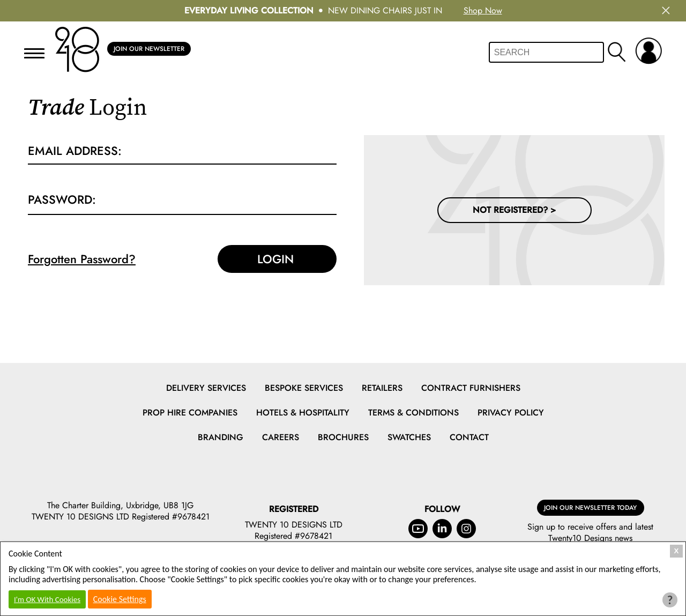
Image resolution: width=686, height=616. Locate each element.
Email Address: (75, 151)
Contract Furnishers (471, 388)
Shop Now (483, 10)
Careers (281, 437)
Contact (469, 437)
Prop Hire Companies (190, 413)
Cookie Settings (120, 599)
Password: (62, 199)
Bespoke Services (304, 388)
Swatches (409, 437)
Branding (221, 437)
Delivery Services (206, 388)
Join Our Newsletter (149, 49)
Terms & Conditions (413, 413)
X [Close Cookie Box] (677, 551)
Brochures (343, 437)
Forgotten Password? (82, 259)
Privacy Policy (511, 413)
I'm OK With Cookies (47, 599)
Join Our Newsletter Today (590, 508)
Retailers (382, 388)
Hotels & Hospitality (303, 413)
